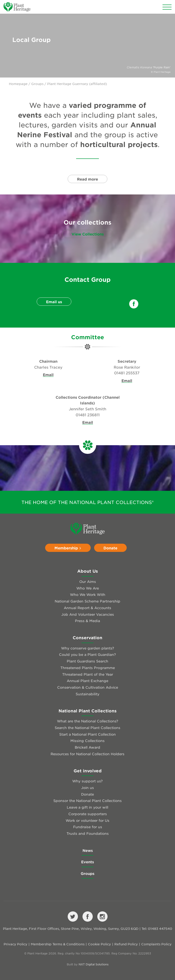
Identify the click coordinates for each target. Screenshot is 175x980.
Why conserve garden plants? (88, 648)
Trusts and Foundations (88, 833)
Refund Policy (126, 944)
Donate (110, 548)
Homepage (18, 84)
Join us (87, 787)
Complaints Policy (156, 944)
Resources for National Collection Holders (87, 754)
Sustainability (87, 694)
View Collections (88, 234)
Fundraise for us (88, 827)
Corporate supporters (88, 814)
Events (87, 862)
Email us (54, 302)
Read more (87, 179)
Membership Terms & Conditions (58, 944)
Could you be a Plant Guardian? (87, 654)
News (88, 850)
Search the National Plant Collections (87, 728)
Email (48, 375)
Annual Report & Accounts (87, 608)
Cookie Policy (99, 944)
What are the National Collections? (88, 721)
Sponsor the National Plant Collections (87, 800)
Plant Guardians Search (87, 661)
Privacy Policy (15, 944)
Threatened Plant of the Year (88, 674)
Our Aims (88, 581)
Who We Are (88, 588)
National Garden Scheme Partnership (87, 601)
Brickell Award (87, 747)
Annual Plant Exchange (87, 681)
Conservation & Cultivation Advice (88, 687)
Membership (68, 548)
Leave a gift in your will (87, 807)
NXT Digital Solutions (94, 964)
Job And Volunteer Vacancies (88, 614)
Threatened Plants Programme (88, 668)
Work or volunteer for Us (87, 820)
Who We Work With (88, 594)
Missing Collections (87, 741)
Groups (37, 84)
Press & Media (87, 621)
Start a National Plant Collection (87, 734)
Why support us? (87, 781)
